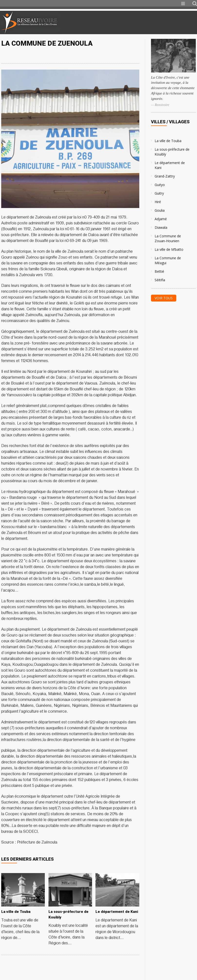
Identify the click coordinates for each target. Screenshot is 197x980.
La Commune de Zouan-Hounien (168, 238)
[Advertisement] (140, 22)
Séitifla (160, 280)
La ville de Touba (168, 141)
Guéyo (160, 185)
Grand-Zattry (165, 176)
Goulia (160, 210)
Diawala (161, 227)
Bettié (159, 271)
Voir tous (164, 298)
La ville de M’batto (169, 249)
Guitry (159, 193)
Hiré (158, 202)
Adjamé (161, 219)
